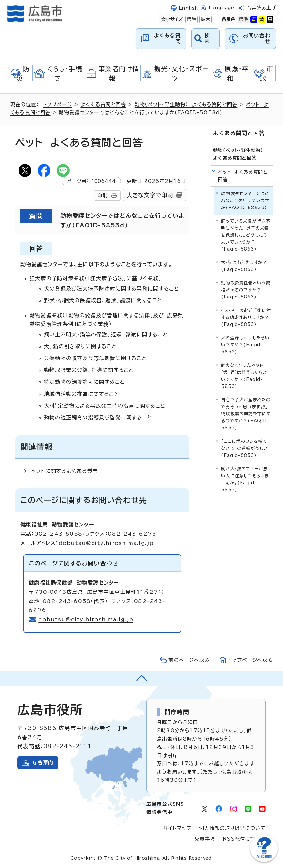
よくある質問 (168, 38)
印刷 (102, 196)
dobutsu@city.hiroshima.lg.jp (86, 619)
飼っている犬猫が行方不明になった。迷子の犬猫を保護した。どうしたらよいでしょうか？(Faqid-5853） (246, 235)
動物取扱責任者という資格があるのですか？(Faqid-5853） (246, 290)
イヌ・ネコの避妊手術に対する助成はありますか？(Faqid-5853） (246, 317)
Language (221, 8)
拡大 (205, 19)
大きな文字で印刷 (150, 195)
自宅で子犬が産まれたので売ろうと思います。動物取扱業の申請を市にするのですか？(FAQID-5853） (246, 414)
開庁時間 (177, 712)
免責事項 (205, 839)
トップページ (58, 105)
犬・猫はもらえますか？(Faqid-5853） (244, 266)
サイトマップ (177, 828)
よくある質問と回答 (103, 105)
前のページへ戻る (189, 660)
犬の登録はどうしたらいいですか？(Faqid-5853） (245, 345)
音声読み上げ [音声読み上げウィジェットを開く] (261, 8)
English (189, 8)
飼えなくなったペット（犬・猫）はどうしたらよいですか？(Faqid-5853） (244, 376)
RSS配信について (244, 839)
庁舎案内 (43, 762)
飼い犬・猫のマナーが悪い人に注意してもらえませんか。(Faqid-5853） (245, 479)
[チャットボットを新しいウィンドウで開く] (264, 860)
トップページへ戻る (250, 660)
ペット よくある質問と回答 (243, 176)
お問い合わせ (257, 38)
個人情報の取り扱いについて (232, 828)
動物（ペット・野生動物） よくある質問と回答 (186, 105)
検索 (207, 38)
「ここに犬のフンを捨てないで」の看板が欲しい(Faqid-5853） (245, 448)
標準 (191, 19)
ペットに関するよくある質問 (65, 471)
